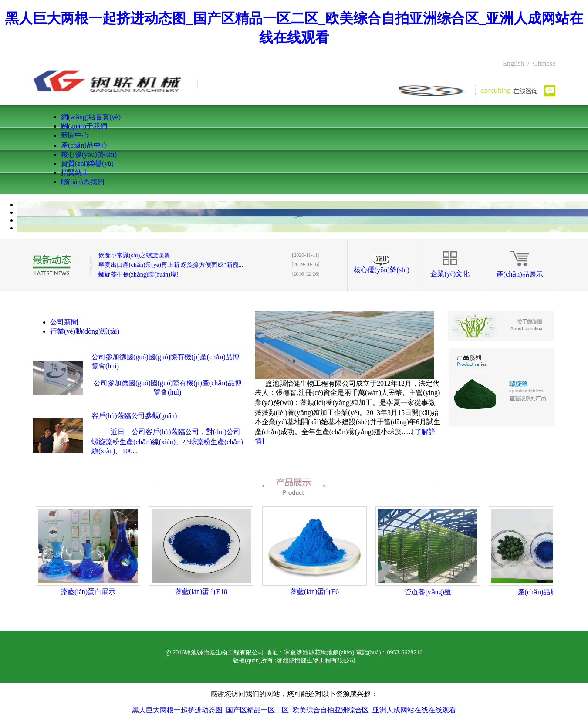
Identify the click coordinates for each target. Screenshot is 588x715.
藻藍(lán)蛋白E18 (201, 592)
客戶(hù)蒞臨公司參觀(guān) (134, 416)
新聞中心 (75, 135)
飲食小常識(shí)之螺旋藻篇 (135, 255)
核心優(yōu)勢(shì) (89, 154)
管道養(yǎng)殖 (428, 592)
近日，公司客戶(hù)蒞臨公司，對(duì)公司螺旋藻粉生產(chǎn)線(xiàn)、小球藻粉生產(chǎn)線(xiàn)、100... (167, 441)
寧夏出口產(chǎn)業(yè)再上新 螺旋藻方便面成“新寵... (171, 265)
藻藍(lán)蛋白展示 (88, 592)
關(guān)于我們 (84, 126)
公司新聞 (64, 322)
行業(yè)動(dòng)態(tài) (85, 331)
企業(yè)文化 (450, 274)
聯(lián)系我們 (83, 182)
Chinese (544, 63)
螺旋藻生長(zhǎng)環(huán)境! (139, 275)
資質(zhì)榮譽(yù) (87, 164)
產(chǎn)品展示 (520, 274)
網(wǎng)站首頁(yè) (91, 117)
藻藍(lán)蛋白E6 (314, 592)
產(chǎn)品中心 (84, 145)
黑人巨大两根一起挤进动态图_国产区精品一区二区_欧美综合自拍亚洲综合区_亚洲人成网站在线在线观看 (294, 710)
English (513, 63)
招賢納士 (75, 173)
